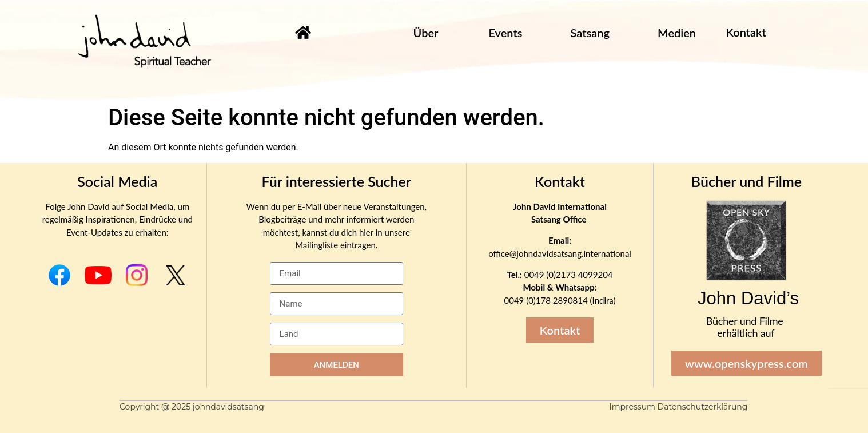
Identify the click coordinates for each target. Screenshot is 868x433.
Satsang (590, 33)
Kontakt (560, 181)
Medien (677, 33)
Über (426, 33)
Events (505, 33)
